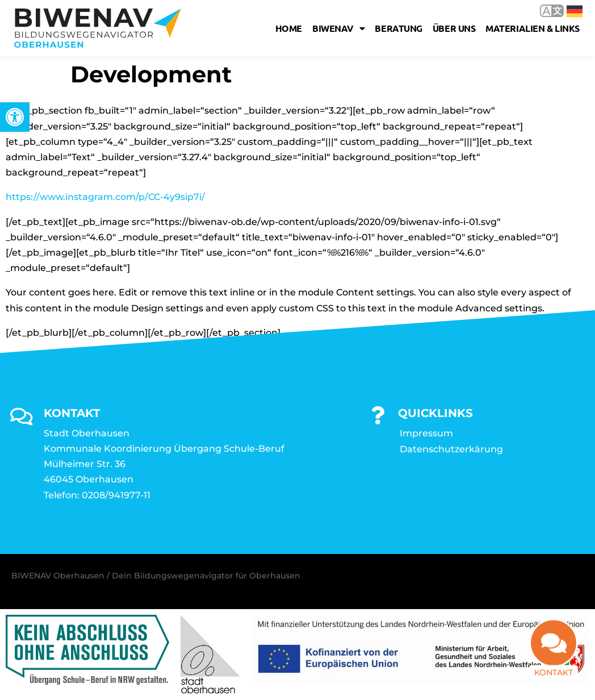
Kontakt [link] (554, 680)
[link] (15, 117)
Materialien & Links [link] (532, 28)
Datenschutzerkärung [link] (451, 449)
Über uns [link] (454, 28)
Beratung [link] (398, 28)
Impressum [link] (426, 433)
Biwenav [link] (338, 28)
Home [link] (289, 28)
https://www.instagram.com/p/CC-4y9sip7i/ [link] (105, 197)
